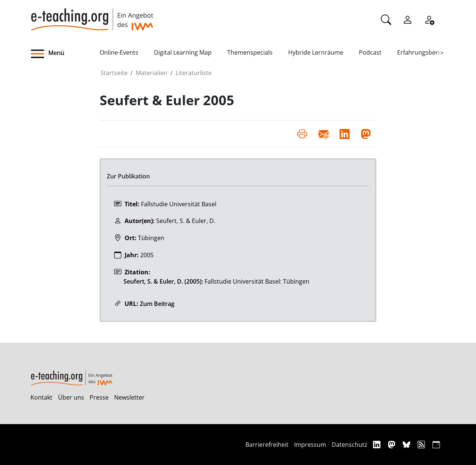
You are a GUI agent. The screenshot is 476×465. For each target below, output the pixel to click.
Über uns (71, 397)
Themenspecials (250, 52)
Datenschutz (350, 445)
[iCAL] (436, 444)
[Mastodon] (393, 444)
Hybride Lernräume (316, 52)
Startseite (114, 73)
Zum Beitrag (157, 304)
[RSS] (422, 444)
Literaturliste (194, 73)
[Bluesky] (407, 444)
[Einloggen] (408, 19)
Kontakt (41, 397)
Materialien (152, 73)
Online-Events (119, 52)
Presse (99, 397)
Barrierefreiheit (267, 445)
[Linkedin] (378, 444)
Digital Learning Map (183, 52)
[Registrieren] (429, 19)
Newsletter (129, 397)
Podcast (370, 52)
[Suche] (386, 19)
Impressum (310, 445)
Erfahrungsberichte (424, 52)
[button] (65, 54)
